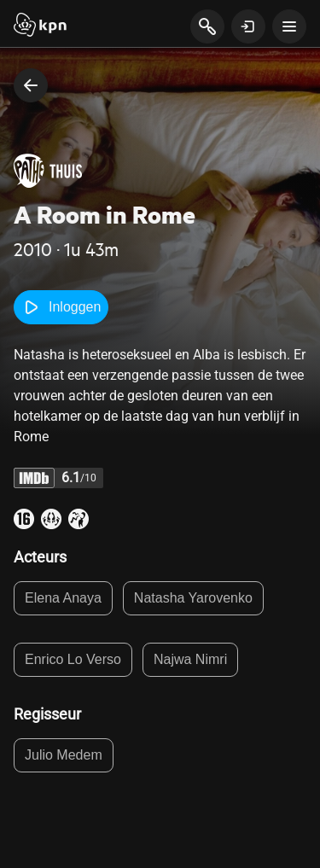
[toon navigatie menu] (289, 26)
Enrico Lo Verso (73, 659)
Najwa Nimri (190, 659)
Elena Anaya (63, 598)
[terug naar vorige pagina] (31, 85)
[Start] (40, 26)
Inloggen (61, 307)
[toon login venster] (248, 26)
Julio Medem (64, 755)
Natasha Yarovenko (193, 598)
